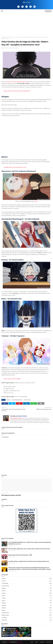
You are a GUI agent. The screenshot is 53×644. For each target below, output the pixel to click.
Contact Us (42, 642)
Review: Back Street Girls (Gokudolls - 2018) (20, 555)
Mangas (27, 603)
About (37, 642)
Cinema (27, 581)
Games (27, 593)
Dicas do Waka (27, 586)
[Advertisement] (26, 24)
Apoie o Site (49, 642)
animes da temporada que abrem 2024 (17, 82)
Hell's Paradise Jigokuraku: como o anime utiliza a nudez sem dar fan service (29, 549)
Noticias (27, 608)
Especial (27, 588)
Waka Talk (27, 620)
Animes (8, 400)
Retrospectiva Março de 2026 (11, 495)
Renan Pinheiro (6, 48)
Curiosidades (27, 583)
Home (32, 642)
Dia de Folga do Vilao (17, 400)
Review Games (27, 615)
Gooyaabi (19, 642)
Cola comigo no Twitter (16, 418)
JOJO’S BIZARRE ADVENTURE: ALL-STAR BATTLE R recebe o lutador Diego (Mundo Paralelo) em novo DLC (30, 543)
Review (27, 610)
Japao (27, 600)
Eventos (27, 591)
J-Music (27, 598)
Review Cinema (27, 613)
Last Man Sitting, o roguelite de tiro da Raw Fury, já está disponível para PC (29, 561)
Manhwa (27, 605)
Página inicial (5, 37)
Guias (27, 596)
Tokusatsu (27, 618)
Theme (8, 642)
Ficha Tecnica (12, 37)
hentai (35, 201)
